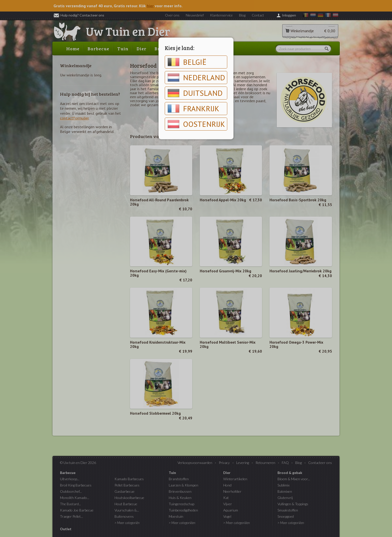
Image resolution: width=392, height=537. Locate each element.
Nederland (196, 78)
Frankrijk (193, 109)
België (187, 62)
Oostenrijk (196, 124)
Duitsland (195, 93)
